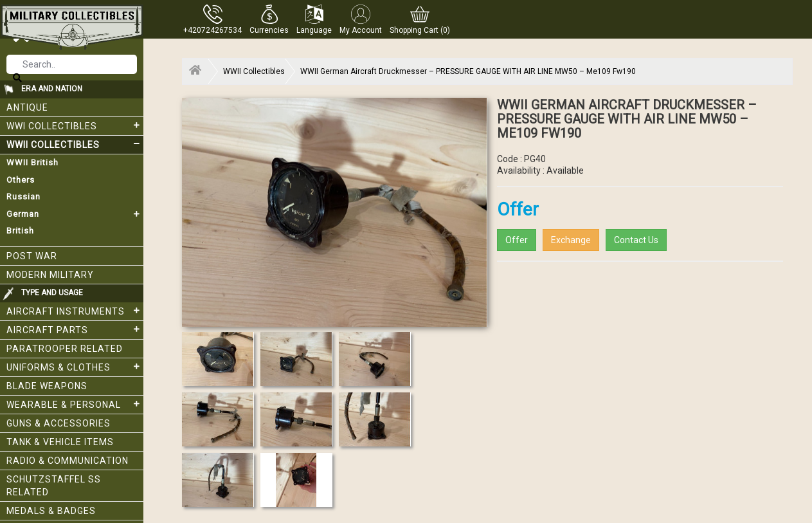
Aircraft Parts (75, 329)
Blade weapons (47, 386)
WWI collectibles (75, 125)
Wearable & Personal (75, 404)
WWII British (32, 162)
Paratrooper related (65, 349)
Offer (517, 240)
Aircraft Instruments (75, 311)
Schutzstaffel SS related (54, 486)
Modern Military (50, 275)
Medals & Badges (51, 511)
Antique (27, 107)
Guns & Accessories (59, 423)
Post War (32, 256)
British (20, 231)
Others (21, 180)
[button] (269, 19)
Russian (23, 197)
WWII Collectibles (75, 144)
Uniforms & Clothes (75, 367)
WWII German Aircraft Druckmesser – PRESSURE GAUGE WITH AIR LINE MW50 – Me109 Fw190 (468, 71)
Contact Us (636, 240)
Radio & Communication (68, 461)
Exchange (571, 240)
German (75, 214)
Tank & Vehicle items (60, 442)
